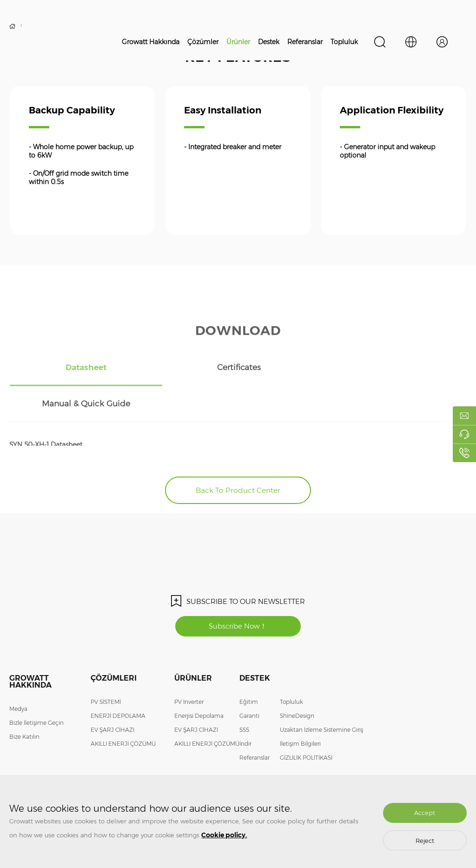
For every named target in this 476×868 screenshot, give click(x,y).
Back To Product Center (238, 455)
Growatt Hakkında (151, 42)
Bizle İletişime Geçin (36, 688)
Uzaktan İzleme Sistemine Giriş (321, 695)
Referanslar (305, 42)
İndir (245, 709)
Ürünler (238, 42)
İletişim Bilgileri (300, 709)
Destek (269, 42)
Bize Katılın (24, 702)
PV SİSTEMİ (106, 667)
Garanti (249, 681)
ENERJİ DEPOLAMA (118, 681)
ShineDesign (297, 681)
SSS (244, 695)
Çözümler (203, 42)
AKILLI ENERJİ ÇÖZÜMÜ (123, 709)
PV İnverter (189, 667)
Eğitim (249, 667)
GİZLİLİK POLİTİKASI (306, 723)
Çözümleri (114, 644)
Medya (18, 674)
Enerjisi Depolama (199, 681)
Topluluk (344, 42)
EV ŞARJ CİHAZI (112, 695)
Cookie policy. (224, 835)
